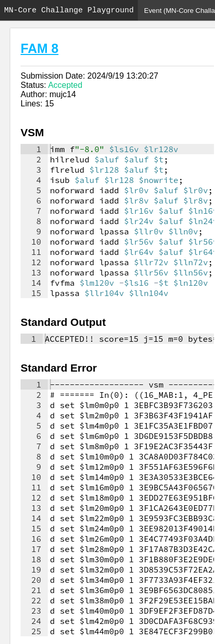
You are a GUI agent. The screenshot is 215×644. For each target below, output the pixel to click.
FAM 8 (40, 48)
